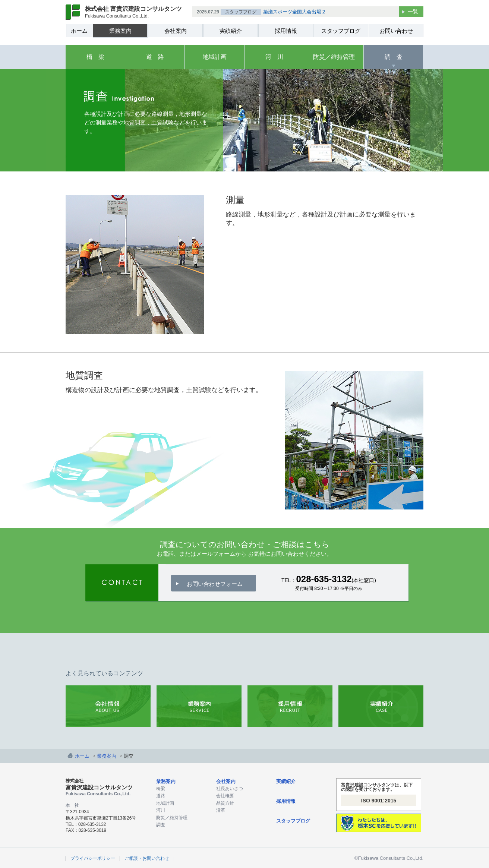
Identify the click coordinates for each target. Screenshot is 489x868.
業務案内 (120, 31)
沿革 (221, 810)
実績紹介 (231, 31)
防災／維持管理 (334, 57)
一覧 (413, 12)
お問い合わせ (396, 31)
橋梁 (161, 789)
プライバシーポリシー (93, 858)
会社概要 (225, 796)
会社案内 (176, 31)
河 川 (274, 57)
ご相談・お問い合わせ (147, 858)
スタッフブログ (341, 31)
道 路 (155, 57)
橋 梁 (95, 57)
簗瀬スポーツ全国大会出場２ (295, 12)
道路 (161, 796)
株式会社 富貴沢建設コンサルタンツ (133, 12)
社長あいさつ (230, 789)
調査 (161, 825)
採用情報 (286, 31)
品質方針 (225, 803)
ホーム (79, 31)
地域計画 (215, 57)
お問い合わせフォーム (215, 584)
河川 (161, 810)
